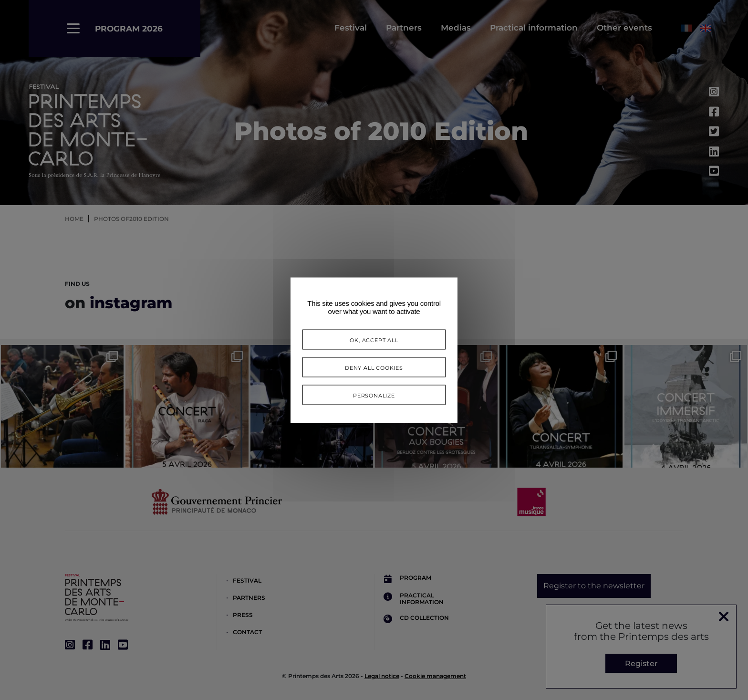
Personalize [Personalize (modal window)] (374, 394)
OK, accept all (374, 339)
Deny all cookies (374, 367)
